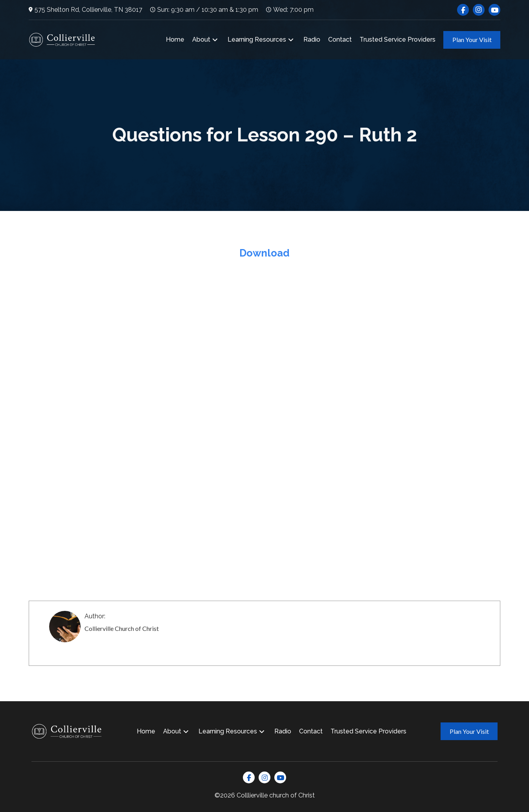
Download (264, 253)
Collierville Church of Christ (122, 628)
